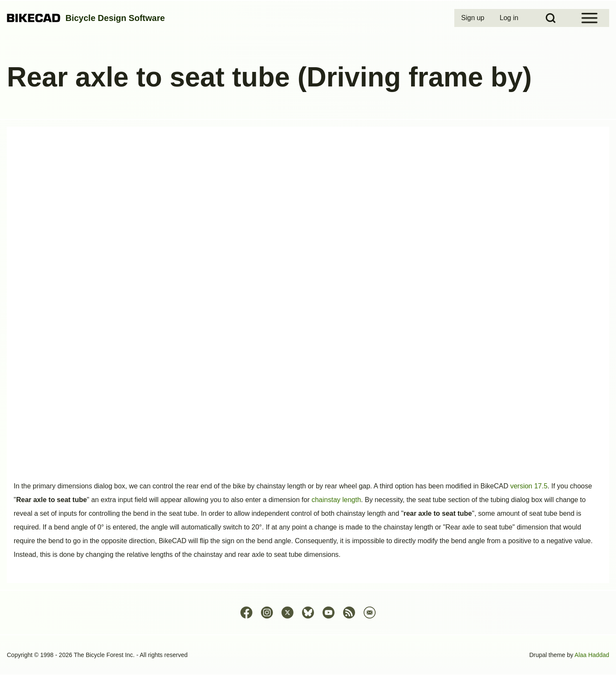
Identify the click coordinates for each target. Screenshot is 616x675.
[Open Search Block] (551, 18)
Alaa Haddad (592, 655)
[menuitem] (474, 18)
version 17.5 (529, 486)
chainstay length (336, 500)
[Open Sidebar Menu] (589, 18)
